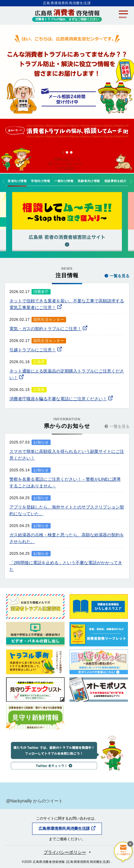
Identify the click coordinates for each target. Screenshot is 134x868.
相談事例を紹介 (116, 181)
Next (131, 181)
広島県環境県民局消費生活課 (64, 829)
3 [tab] (71, 152)
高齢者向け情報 (89, 181)
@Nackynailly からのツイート (34, 801)
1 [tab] (63, 152)
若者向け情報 (17, 181)
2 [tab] (67, 152)
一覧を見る (117, 276)
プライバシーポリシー (65, 852)
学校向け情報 (40, 181)
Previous (3, 181)
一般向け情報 (64, 181)
